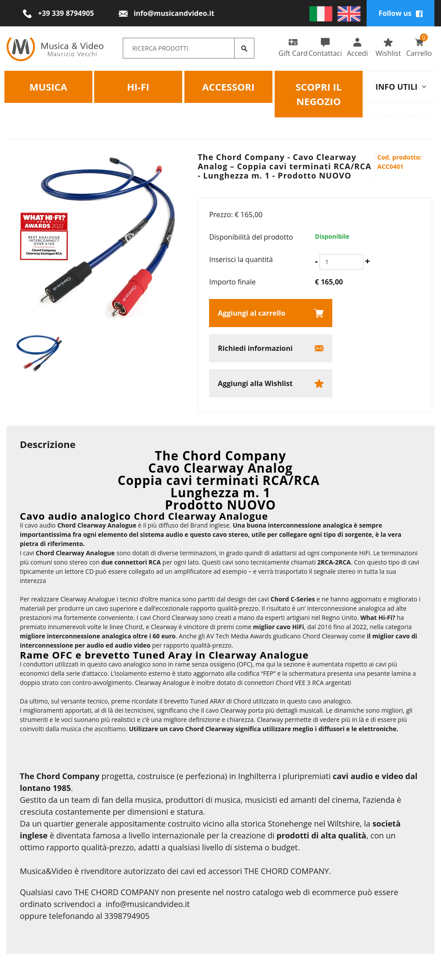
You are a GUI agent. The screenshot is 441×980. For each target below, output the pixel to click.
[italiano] (321, 13)
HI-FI (138, 86)
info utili (401, 86)
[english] (349, 13)
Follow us (401, 13)
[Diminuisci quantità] (316, 261)
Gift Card (293, 47)
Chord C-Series (293, 599)
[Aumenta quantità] (367, 261)
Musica (48, 86)
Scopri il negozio (318, 93)
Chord (45, 553)
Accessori (228, 86)
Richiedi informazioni (255, 348)
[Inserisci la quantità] (342, 262)
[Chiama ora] (58, 13)
